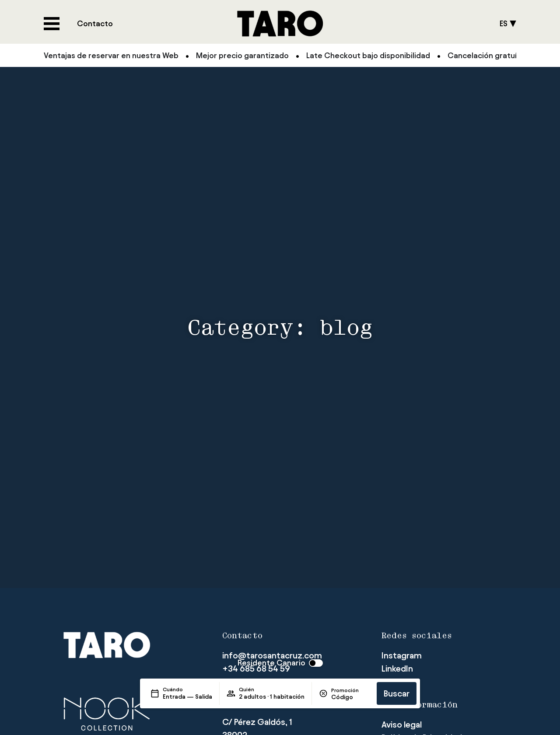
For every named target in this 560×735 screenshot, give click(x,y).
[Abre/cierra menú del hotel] (52, 24)
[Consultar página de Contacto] (95, 24)
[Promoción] (350, 697)
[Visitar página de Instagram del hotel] (402, 655)
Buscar (397, 693)
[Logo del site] (280, 24)
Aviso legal (402, 724)
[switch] (280, 663)
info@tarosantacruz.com (272, 655)
